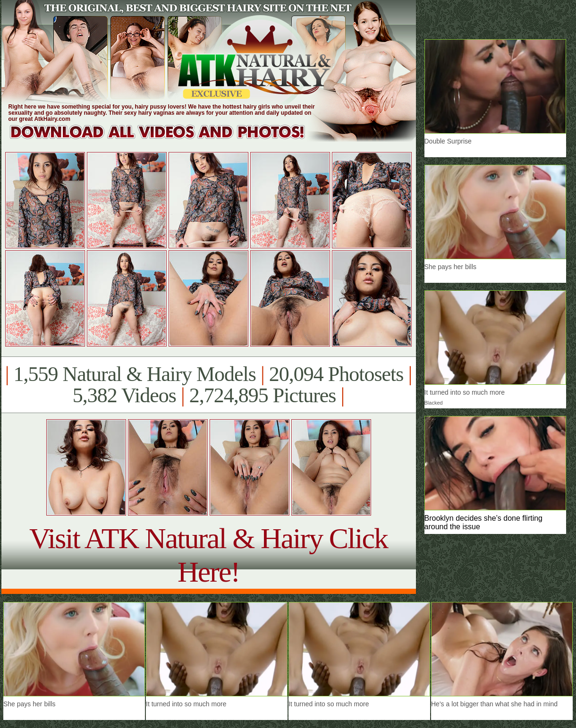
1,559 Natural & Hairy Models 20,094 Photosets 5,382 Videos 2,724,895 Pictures (208, 385)
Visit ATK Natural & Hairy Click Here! (208, 555)
